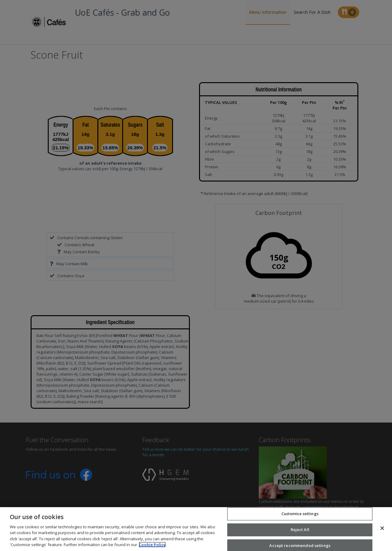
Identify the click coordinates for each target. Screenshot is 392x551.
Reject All (300, 530)
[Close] (382, 528)
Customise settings (300, 514)
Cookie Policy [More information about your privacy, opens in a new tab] (152, 545)
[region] (196, 529)
